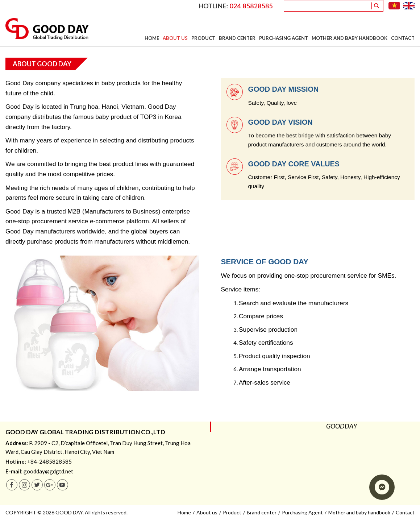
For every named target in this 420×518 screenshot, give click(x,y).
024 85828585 (251, 6)
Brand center (237, 38)
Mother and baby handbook (350, 38)
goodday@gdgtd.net (48, 471)
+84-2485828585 (49, 461)
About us (175, 38)
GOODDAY (342, 427)
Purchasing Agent (284, 38)
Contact (403, 38)
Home (152, 38)
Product (203, 38)
